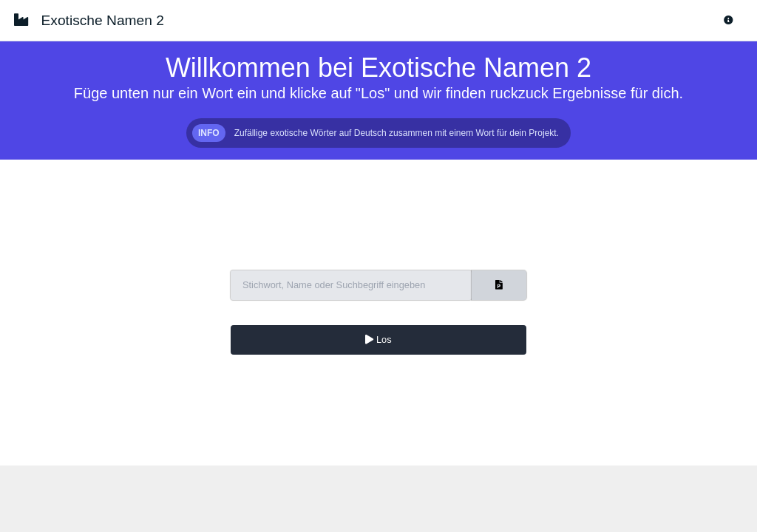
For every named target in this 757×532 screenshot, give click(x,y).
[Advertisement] (378, 499)
